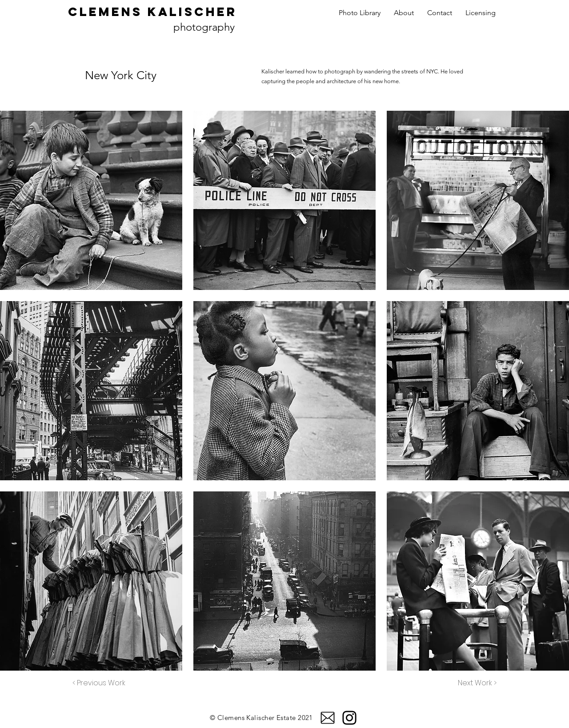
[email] (328, 718)
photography (204, 27)
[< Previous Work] (99, 683)
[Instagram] (349, 718)
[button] (91, 200)
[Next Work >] (477, 683)
